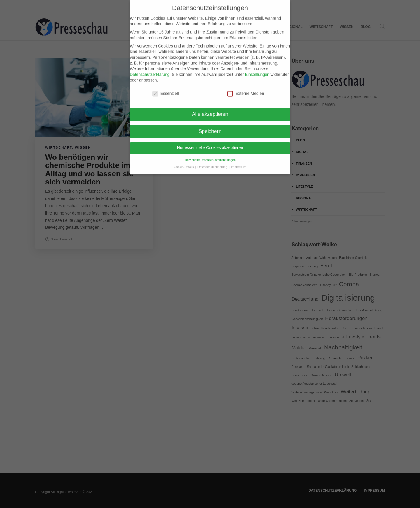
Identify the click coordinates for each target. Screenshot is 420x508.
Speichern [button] (210, 126)
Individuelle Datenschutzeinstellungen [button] (210, 154)
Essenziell (166, 88)
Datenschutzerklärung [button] (213, 161)
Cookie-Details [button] (184, 161)
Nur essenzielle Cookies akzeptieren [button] (210, 142)
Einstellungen (257, 68)
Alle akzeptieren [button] (210, 108)
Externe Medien (246, 88)
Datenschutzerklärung (150, 68)
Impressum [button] (239, 161)
